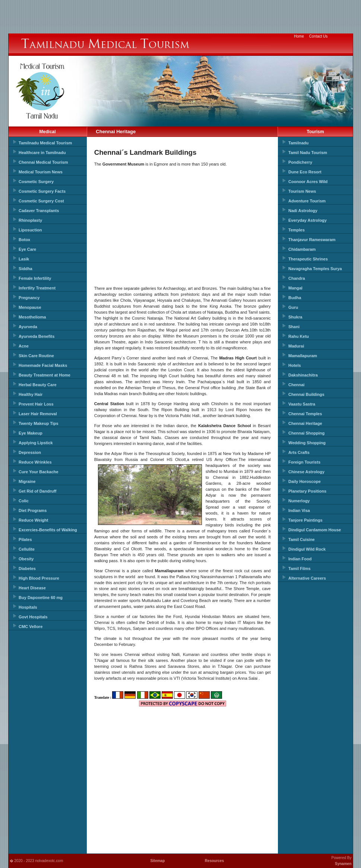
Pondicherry (300, 162)
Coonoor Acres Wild (308, 182)
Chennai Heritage (305, 423)
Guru (293, 307)
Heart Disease (32, 588)
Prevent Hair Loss (36, 404)
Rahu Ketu (299, 336)
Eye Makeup (31, 433)
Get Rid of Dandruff (37, 491)
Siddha (26, 269)
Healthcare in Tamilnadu (42, 153)
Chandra (297, 278)
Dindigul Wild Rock (307, 549)
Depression (30, 452)
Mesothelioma (32, 317)
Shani (294, 327)
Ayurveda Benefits (37, 336)
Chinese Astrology (306, 472)
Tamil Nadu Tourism (308, 153)
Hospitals (28, 607)
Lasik (24, 259)
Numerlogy (299, 501)
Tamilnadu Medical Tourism (45, 143)
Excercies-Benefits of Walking (48, 530)
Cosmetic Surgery (36, 182)
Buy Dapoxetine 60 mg (41, 598)
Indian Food (300, 559)
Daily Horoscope (305, 481)
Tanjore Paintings (305, 520)
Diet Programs (33, 510)
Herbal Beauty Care (38, 385)
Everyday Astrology (308, 220)
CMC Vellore (31, 627)
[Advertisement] (181, 17)
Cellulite (27, 549)
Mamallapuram (303, 356)
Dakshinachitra (303, 375)
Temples (297, 230)
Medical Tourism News (41, 172)
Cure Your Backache (39, 472)
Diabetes (27, 568)
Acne (24, 346)
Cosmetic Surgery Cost (41, 201)
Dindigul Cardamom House (315, 530)
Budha (295, 298)
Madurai (296, 346)
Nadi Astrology (303, 211)
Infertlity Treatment (37, 288)
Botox (24, 240)
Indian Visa (299, 510)
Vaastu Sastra (302, 404)
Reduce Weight (33, 520)
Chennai (296, 385)
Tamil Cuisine (302, 539)
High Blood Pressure (39, 578)
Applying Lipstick (36, 443)
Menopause (30, 307)
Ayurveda (28, 327)
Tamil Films (300, 568)
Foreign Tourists (304, 462)
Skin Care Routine (36, 356)
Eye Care (27, 249)
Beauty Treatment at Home (45, 375)
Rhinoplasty (30, 220)
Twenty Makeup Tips (39, 423)
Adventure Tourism (307, 201)
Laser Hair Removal (38, 414)
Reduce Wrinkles (35, 462)
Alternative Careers (307, 578)
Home (299, 36)
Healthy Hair (31, 394)
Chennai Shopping (306, 433)
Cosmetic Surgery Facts (42, 191)
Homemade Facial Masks (43, 365)
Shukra (295, 317)
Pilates (25, 539)
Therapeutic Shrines (308, 259)
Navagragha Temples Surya (315, 269)
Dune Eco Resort (305, 172)
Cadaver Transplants (39, 211)
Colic (24, 501)
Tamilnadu (298, 143)
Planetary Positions (307, 491)
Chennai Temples (305, 414)
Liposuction (30, 230)
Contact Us (318, 36)
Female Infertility (35, 278)
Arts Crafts (299, 452)
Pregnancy (29, 298)
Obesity (26, 559)
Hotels (295, 365)
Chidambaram (302, 249)
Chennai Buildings (306, 394)
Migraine (27, 481)
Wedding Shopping (307, 443)
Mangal (295, 288)
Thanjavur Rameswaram (312, 240)
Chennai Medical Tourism (43, 162)
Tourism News (302, 191)
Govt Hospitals (33, 617)
